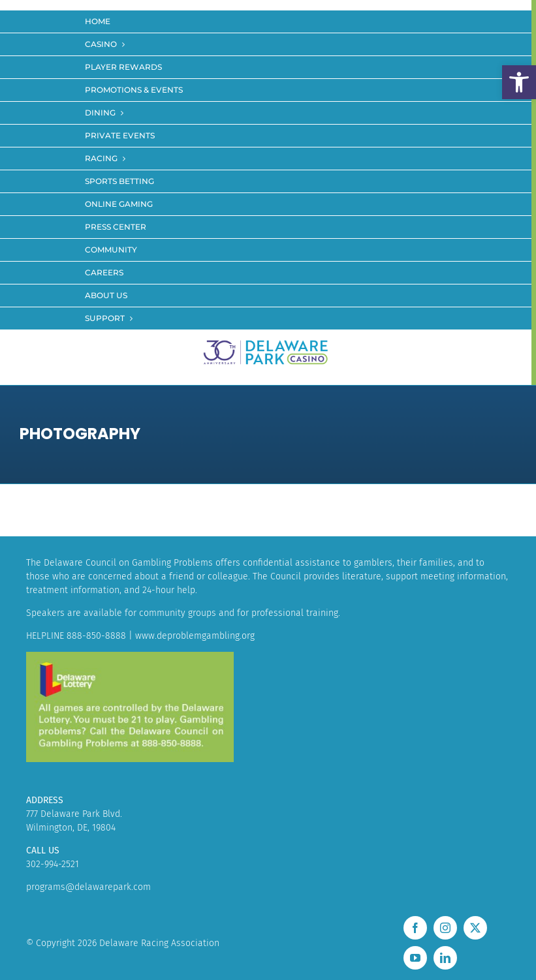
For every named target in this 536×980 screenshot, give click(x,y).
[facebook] (415, 928)
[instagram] (445, 928)
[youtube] (415, 958)
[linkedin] (445, 958)
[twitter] (475, 928)
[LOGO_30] (266, 341)
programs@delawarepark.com (88, 887)
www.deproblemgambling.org (195, 636)
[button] (519, 82)
